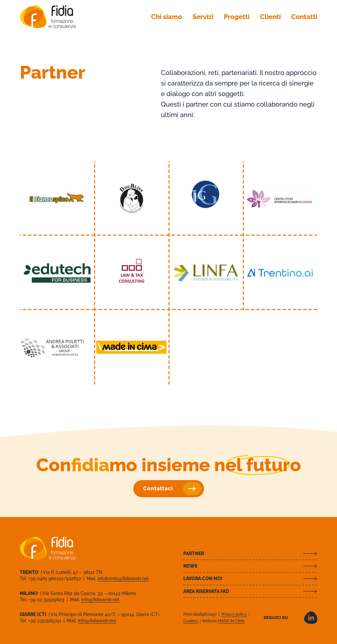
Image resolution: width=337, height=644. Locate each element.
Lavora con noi (203, 579)
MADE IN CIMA (231, 621)
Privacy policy (234, 614)
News (190, 566)
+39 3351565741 (45, 621)
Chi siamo (167, 17)
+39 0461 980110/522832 (55, 579)
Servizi (203, 17)
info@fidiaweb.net (100, 600)
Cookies (191, 621)
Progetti (237, 17)
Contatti (304, 17)
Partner (194, 554)
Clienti (270, 17)
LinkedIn (311, 618)
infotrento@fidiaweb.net (123, 579)
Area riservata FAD (206, 591)
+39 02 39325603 (47, 600)
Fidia (48, 17)
